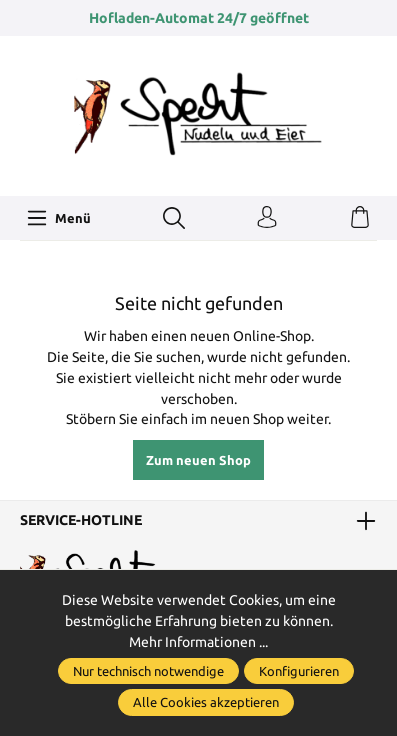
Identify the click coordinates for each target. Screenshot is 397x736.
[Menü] (59, 218)
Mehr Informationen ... (198, 642)
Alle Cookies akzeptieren (206, 702)
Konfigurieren (299, 671)
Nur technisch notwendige (148, 671)
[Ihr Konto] (267, 218)
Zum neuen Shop (198, 460)
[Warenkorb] (360, 218)
